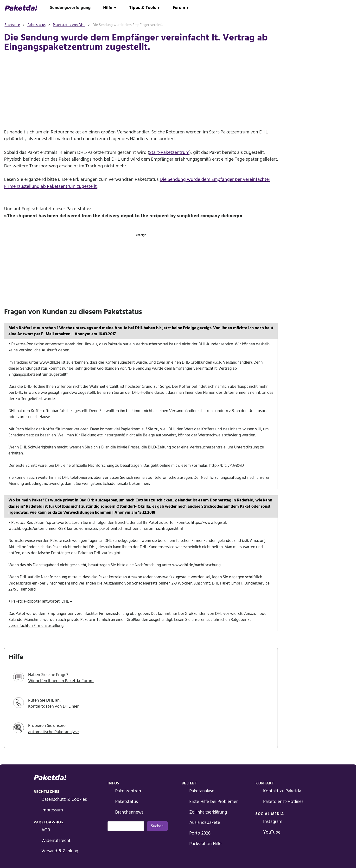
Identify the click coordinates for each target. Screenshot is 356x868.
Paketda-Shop (49, 822)
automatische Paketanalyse (53, 732)
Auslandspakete (205, 823)
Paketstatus (127, 802)
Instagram (273, 822)
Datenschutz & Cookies (64, 799)
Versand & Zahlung (60, 851)
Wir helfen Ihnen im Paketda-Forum (61, 681)
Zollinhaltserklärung (208, 812)
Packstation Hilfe (205, 844)
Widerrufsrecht (56, 841)
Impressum (52, 810)
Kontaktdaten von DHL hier (53, 706)
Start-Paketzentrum (169, 152)
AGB (46, 830)
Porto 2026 (200, 833)
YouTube (272, 832)
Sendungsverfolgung (70, 8)
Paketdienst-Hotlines (283, 802)
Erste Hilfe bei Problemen (214, 802)
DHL (65, 602)
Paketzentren (128, 791)
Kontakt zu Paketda (282, 791)
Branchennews (129, 812)
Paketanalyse (202, 791)
